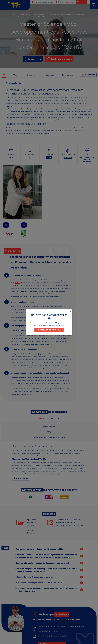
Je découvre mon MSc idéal (49, 330)
